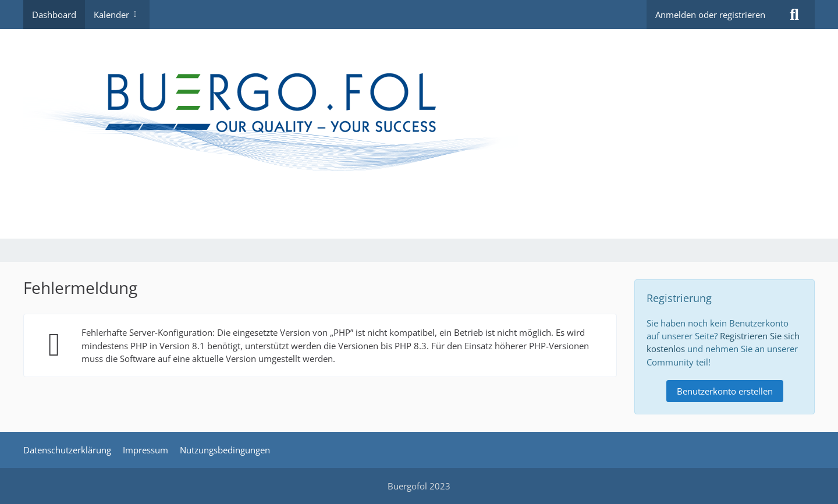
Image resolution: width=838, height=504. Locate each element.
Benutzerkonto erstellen (725, 391)
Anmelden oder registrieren (710, 15)
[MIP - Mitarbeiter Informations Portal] (419, 134)
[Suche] (794, 15)
